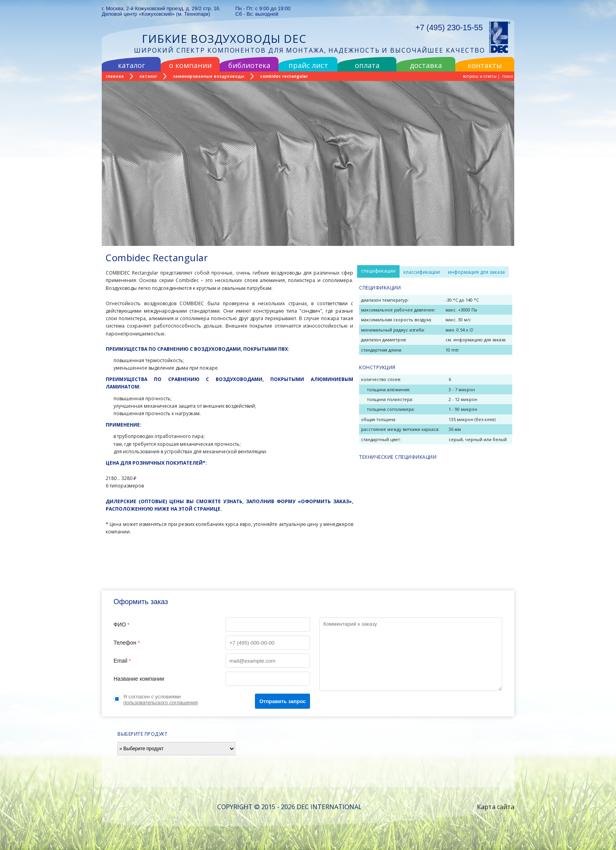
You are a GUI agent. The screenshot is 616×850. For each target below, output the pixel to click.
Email (212, 661)
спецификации (378, 271)
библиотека (249, 65)
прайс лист (308, 65)
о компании (190, 65)
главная (115, 76)
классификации (422, 272)
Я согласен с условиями (160, 700)
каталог (131, 65)
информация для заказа (476, 272)
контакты (485, 65)
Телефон (212, 643)
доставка (426, 65)
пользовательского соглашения (160, 703)
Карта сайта (496, 807)
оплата (367, 65)
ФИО (212, 625)
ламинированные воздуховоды (209, 76)
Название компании (212, 679)
